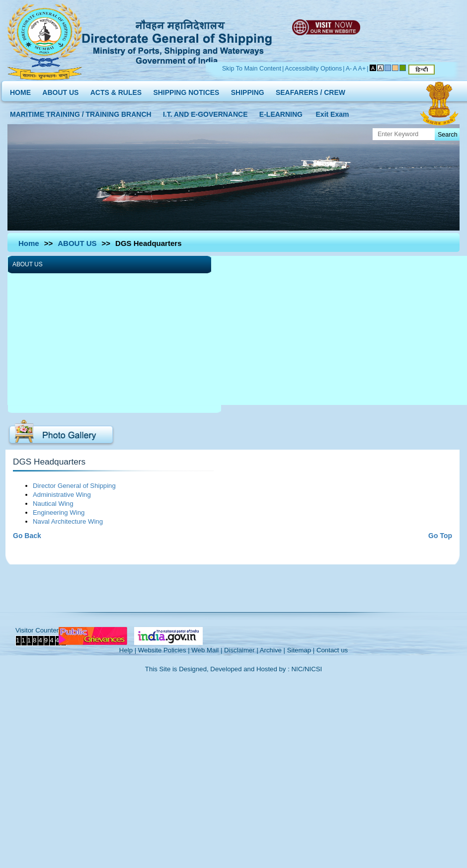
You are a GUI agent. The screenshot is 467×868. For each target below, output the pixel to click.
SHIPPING (248, 90)
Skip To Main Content (252, 69)
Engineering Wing (59, 513)
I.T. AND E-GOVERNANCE (205, 112)
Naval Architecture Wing (68, 521)
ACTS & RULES (116, 90)
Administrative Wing (62, 495)
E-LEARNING (281, 112)
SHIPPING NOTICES (186, 90)
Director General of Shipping (74, 486)
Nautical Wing (53, 504)
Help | (128, 650)
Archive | (272, 650)
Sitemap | (301, 650)
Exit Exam (333, 112)
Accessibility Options (313, 69)
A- (349, 69)
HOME (20, 90)
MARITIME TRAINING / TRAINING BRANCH (81, 112)
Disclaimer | (241, 650)
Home (29, 243)
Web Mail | (207, 650)
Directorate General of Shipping (178, 40)
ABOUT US (60, 90)
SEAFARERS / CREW (311, 90)
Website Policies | (164, 650)
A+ (362, 69)
